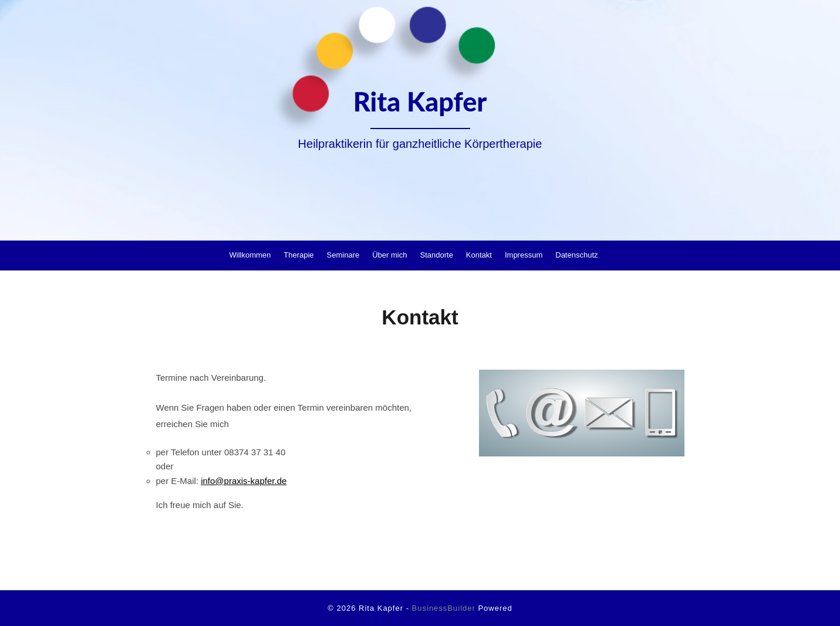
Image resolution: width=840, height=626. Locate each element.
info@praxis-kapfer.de (244, 481)
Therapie (298, 255)
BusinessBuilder (444, 608)
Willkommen (250, 255)
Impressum (524, 255)
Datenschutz (576, 255)
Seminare (343, 255)
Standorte (436, 255)
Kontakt (479, 255)
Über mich (389, 255)
